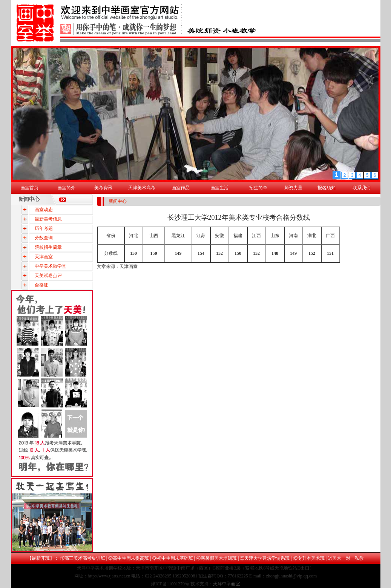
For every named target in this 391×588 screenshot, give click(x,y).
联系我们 (362, 188)
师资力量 (293, 188)
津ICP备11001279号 (170, 584)
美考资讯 (103, 188)
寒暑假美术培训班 (219, 558)
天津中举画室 (227, 584)
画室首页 (29, 188)
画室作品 (181, 188)
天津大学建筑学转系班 (267, 558)
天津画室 (129, 266)
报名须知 (327, 188)
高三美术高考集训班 (85, 558)
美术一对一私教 (348, 558)
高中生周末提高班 (131, 558)
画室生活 (219, 188)
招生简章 (258, 188)
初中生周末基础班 (175, 558)
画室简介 (66, 188)
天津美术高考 (142, 188)
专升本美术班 (311, 558)
